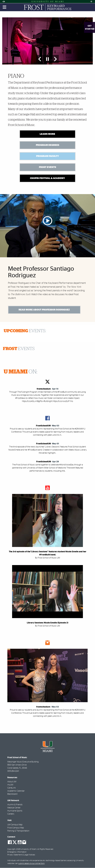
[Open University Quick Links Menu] (91, 2)
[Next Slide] (55, 59)
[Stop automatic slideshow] (47, 59)
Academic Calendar (16, 791)
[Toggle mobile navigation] (5, 7)
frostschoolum (44, 389)
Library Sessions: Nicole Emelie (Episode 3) (48, 623)
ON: (21, 372)
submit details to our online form (31, 864)
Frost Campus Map (16, 828)
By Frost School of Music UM (47, 558)
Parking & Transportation (18, 831)
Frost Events (47, 167)
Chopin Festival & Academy (47, 178)
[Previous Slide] (40, 59)
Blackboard (12, 794)
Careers (11, 814)
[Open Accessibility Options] (4, 2)
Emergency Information (17, 852)
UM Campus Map (15, 825)
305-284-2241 (13, 771)
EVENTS (19, 349)
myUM (10, 785)
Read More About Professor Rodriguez (44, 310)
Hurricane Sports (15, 811)
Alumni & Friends (15, 805)
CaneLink (12, 788)
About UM (12, 782)
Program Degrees (47, 145)
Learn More (47, 134)
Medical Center (14, 808)
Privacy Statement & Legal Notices (21, 855)
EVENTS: (25, 331)
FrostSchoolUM (43, 426)
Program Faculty (47, 156)
